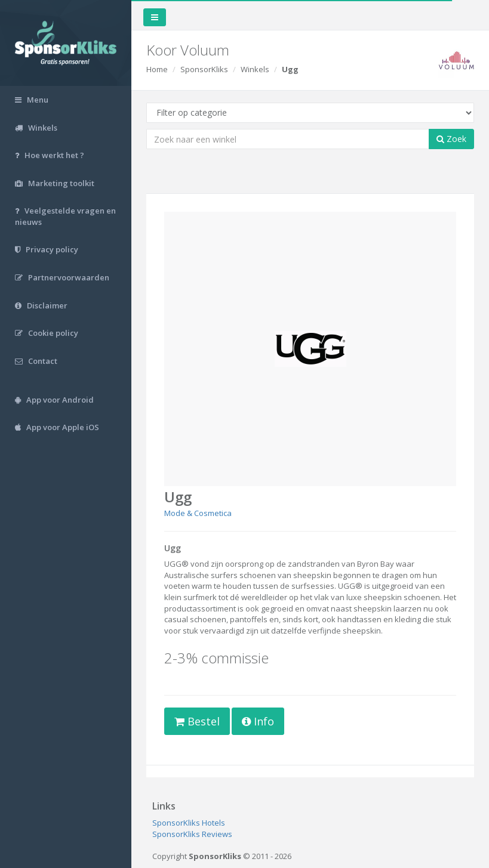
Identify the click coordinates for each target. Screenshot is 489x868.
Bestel (197, 721)
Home (157, 69)
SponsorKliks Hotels (189, 823)
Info (258, 721)
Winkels (255, 69)
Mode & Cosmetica (198, 513)
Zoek (451, 139)
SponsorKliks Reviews (192, 834)
